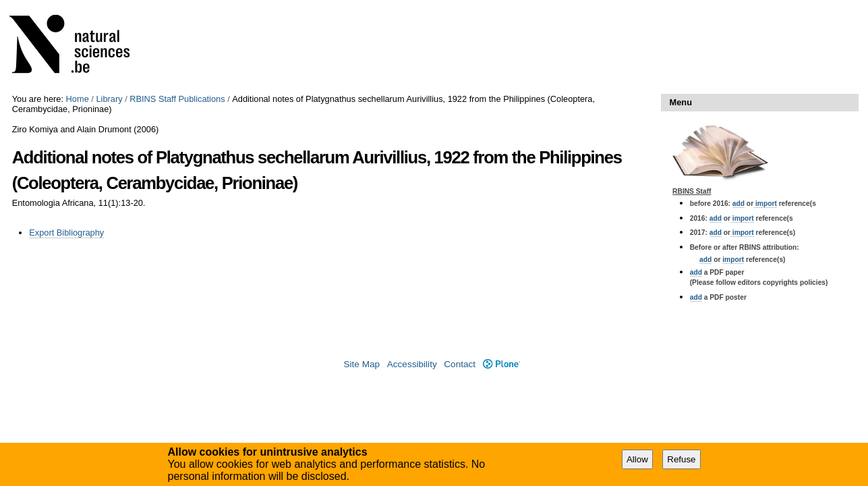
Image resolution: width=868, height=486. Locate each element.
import (765, 204)
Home (78, 99)
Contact (460, 364)
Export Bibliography (66, 233)
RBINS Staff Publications (177, 99)
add (739, 204)
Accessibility (412, 364)
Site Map (361, 364)
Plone (501, 364)
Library (109, 99)
